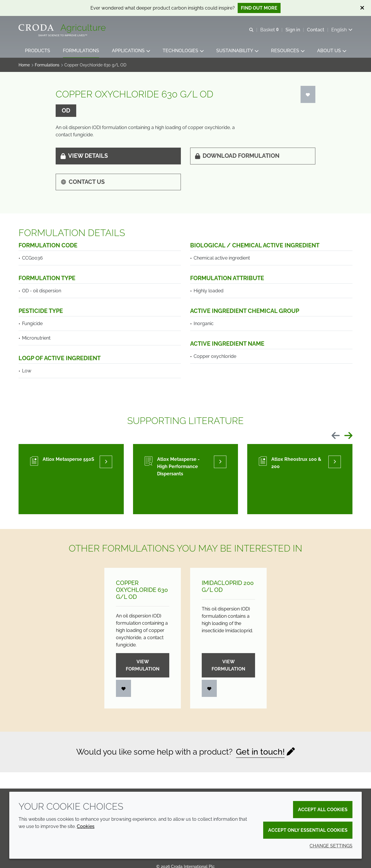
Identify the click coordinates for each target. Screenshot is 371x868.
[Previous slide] (336, 437)
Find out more (259, 8)
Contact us (83, 182)
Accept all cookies (323, 810)
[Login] (308, 95)
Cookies (86, 826)
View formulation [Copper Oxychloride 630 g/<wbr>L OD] (143, 666)
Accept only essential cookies (308, 830)
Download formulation (237, 156)
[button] (38, 51)
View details (84, 156)
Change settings (331, 846)
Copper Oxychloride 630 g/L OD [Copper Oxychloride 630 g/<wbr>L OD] (142, 590)
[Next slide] (348, 437)
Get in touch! (260, 752)
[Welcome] (63, 28)
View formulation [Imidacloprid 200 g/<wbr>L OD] (228, 666)
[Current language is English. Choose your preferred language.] (342, 30)
